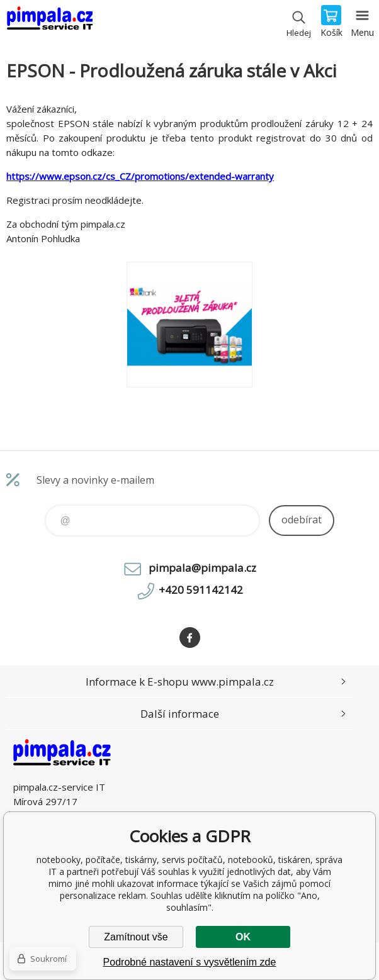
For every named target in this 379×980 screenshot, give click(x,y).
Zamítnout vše (136, 937)
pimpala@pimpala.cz (202, 568)
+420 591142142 (201, 590)
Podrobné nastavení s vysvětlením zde (190, 962)
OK (243, 937)
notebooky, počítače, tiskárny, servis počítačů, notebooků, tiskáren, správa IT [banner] (49, 22)
